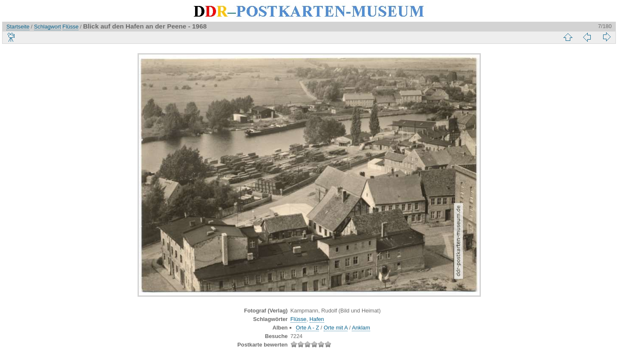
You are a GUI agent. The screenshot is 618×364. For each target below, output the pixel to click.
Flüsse (71, 27)
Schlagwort (47, 27)
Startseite (18, 27)
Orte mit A (336, 328)
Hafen (317, 319)
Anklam (361, 328)
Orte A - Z (308, 328)
